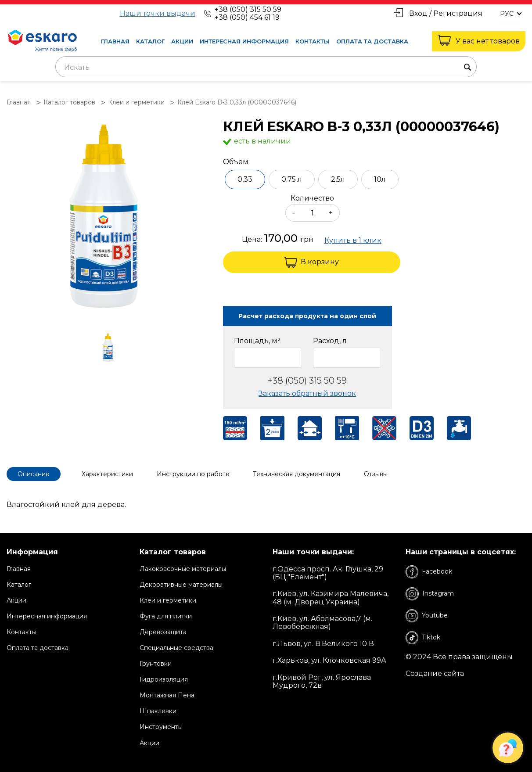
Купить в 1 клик (353, 241)
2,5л (338, 179)
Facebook (429, 571)
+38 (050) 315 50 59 (248, 9)
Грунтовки (156, 664)
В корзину (311, 262)
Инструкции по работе (194, 474)
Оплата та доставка (372, 41)
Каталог (150, 41)
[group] (110, 219)
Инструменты (161, 727)
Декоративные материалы (181, 584)
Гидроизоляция (164, 679)
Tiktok (423, 637)
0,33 (245, 179)
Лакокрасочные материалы (183, 568)
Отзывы (377, 474)
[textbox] (266, 68)
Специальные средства (176, 648)
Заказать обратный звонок (307, 393)
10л (380, 179)
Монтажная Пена (167, 695)
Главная (115, 41)
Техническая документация (297, 474)
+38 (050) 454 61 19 (247, 17)
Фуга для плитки (166, 616)
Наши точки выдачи (158, 14)
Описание (34, 474)
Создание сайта (435, 674)
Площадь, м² (257, 341)
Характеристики (108, 474)
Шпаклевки (158, 711)
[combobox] (266, 67)
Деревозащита (163, 632)
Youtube (427, 615)
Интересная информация (244, 41)
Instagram (430, 593)
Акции (182, 41)
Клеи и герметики (168, 600)
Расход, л (330, 341)
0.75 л (292, 179)
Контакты (313, 41)
